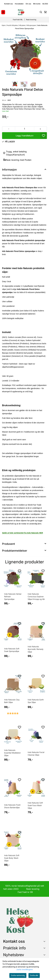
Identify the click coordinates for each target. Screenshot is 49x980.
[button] (44, 136)
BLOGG (45, 4)
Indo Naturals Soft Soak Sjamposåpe (12, 650)
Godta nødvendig (18, 975)
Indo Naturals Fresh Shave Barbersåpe (12, 806)
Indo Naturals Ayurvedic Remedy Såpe (36, 649)
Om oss (28, 4)
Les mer (5, 111)
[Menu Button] (3, 12)
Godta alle (34, 975)
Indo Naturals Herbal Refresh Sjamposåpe (13, 597)
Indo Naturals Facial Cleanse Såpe (36, 754)
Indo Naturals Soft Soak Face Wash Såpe (35, 805)
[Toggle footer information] (45, 941)
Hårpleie (22, 25)
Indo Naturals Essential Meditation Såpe (12, 753)
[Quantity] (24, 129)
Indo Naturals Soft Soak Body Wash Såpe (12, 858)
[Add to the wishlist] (19, 571)
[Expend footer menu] (45, 948)
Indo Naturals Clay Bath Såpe (12, 701)
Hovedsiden (19, 4)
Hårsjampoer (32, 25)
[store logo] (21, 12)
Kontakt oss (8, 4)
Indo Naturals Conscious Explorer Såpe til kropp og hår (36, 597)
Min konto (37, 4)
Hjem (4, 25)
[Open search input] (41, 12)
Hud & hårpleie (12, 25)
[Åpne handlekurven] (45, 12)
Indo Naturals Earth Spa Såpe (36, 701)
